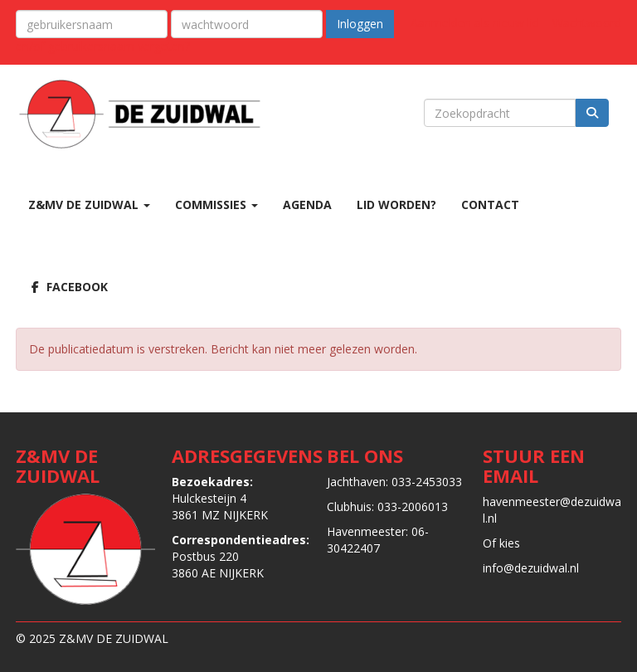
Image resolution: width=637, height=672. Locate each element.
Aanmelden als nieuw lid (475, 23)
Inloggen (360, 24)
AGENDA (307, 205)
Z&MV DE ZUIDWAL (89, 205)
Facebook (68, 287)
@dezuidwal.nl (534, 568)
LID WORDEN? (396, 205)
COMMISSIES (216, 205)
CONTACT (490, 205)
